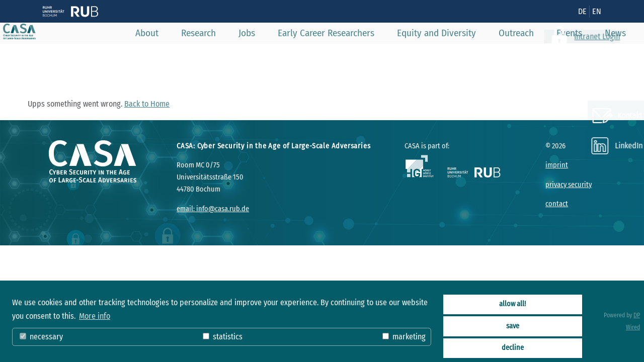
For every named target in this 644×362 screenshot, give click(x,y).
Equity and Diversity (451, 55)
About (162, 55)
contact (557, 204)
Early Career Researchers (341, 55)
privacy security (569, 185)
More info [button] (95, 316)
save (513, 326)
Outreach (531, 55)
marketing (404, 337)
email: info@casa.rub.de (213, 209)
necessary (41, 337)
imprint (557, 165)
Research (213, 55)
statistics (223, 337)
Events (584, 55)
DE (582, 11)
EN (597, 11)
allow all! (512, 304)
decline (513, 348)
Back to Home (147, 104)
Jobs (261, 55)
